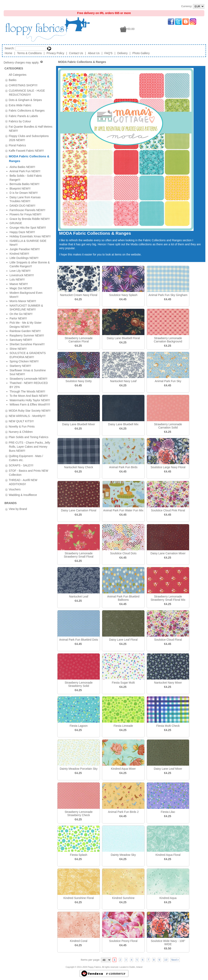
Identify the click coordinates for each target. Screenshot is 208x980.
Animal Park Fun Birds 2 (123, 812)
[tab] (6, 80)
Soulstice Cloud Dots (123, 553)
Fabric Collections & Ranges (27, 111)
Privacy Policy (55, 53)
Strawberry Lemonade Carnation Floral (79, 340)
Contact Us (76, 53)
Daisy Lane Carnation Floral (79, 510)
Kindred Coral (79, 941)
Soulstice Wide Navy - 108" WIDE (168, 943)
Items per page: (90, 960)
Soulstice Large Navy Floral (168, 467)
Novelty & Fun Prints (22, 183)
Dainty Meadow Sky (123, 855)
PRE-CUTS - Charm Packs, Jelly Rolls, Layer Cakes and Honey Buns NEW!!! (29, 203)
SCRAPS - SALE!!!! (21, 221)
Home (8, 53)
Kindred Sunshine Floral (79, 898)
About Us (94, 53)
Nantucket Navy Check (79, 467)
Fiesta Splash (79, 855)
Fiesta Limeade (123, 726)
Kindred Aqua (168, 898)
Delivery (123, 53)
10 (166, 960)
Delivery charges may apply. (23, 62)
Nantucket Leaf (79, 596)
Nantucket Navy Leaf (123, 381)
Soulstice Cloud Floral (168, 640)
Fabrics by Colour (20, 121)
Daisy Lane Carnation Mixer (168, 553)
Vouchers (15, 246)
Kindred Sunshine (123, 898)
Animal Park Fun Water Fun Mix (123, 510)
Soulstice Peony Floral (123, 941)
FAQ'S (108, 53)
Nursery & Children (21, 188)
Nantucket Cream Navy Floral (79, 295)
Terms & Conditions (29, 53)
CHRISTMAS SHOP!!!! (23, 85)
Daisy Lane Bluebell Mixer (79, 424)
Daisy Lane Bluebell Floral (123, 338)
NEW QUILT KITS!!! (21, 177)
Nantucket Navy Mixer (168, 683)
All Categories (18, 75)
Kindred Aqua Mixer (123, 769)
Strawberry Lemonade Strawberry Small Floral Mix (168, 598)
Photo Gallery (141, 53)
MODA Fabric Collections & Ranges (82, 62)
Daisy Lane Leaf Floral (123, 640)
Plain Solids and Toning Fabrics (29, 193)
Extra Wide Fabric (20, 105)
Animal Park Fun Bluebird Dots (79, 640)
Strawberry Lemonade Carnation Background (168, 340)
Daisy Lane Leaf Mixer (168, 769)
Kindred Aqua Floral (168, 855)
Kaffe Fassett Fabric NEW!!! (26, 151)
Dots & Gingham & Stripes (25, 100)
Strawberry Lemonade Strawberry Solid (79, 684)
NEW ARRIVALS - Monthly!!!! (27, 172)
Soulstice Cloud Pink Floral (168, 510)
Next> (175, 960)
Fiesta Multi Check (168, 726)
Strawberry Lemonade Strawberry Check (79, 813)
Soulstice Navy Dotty (79, 381)
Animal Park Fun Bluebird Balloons (123, 598)
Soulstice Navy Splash (123, 295)
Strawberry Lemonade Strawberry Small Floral (79, 555)
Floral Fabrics (17, 145)
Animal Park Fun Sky (168, 381)
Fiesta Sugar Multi (123, 683)
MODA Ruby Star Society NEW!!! (30, 167)
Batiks (13, 80)
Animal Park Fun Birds (123, 467)
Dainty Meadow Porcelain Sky (79, 769)
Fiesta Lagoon (79, 726)
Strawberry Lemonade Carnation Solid (168, 426)
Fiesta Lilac (168, 812)
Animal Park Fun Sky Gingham (168, 295)
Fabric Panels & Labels (23, 116)
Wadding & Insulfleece (23, 251)
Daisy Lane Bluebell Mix (123, 424)
